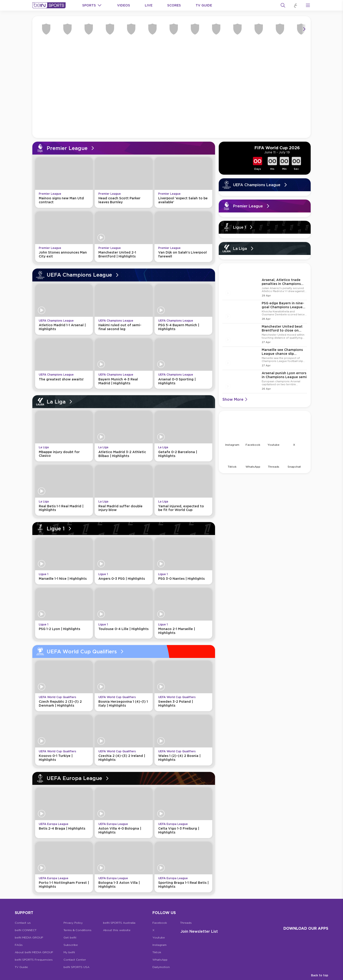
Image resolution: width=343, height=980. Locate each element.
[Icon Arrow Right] (304, 30)
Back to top (320, 975)
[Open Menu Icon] (308, 5)
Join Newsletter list (199, 931)
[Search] (283, 5)
